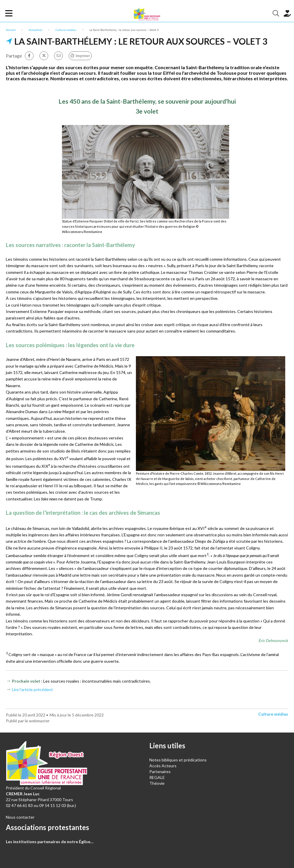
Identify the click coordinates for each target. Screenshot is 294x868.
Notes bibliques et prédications (178, 760)
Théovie (157, 783)
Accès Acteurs (163, 766)
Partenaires (160, 772)
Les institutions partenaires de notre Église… (50, 842)
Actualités (36, 30)
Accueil (11, 30)
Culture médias (66, 30)
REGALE (157, 777)
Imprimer (83, 56)
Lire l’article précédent (32, 689)
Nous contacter (20, 817)
